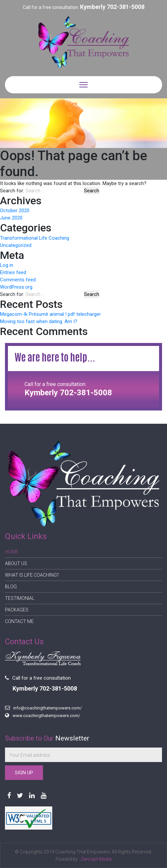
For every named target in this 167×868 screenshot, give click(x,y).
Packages (17, 610)
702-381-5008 (126, 7)
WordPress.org (16, 287)
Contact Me (19, 621)
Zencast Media (96, 859)
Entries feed (13, 272)
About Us (16, 563)
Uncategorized (16, 245)
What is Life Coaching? (32, 575)
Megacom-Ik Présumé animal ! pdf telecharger (50, 314)
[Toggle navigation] (83, 85)
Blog (11, 587)
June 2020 (11, 218)
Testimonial (20, 598)
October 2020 (15, 211)
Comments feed (18, 280)
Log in (7, 265)
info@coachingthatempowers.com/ (47, 708)
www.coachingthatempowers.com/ (46, 716)
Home (12, 552)
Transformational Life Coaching (35, 238)
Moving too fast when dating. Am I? (39, 321)
